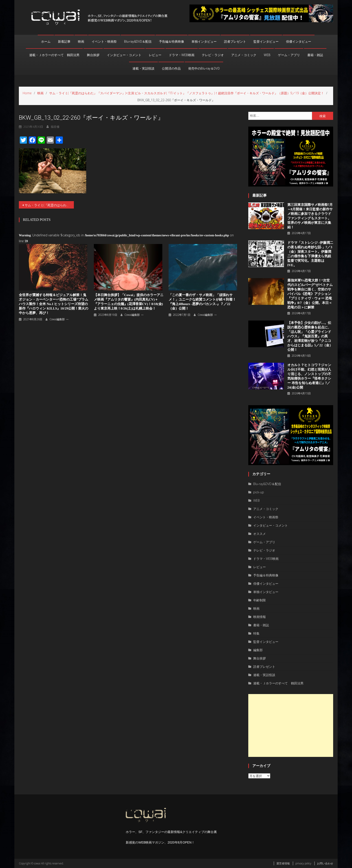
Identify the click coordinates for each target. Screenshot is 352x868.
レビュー (155, 55)
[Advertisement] (291, 725)
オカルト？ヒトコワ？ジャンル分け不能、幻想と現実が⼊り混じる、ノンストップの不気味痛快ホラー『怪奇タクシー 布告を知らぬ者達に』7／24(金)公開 (309, 376)
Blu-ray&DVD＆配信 (138, 42)
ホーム (46, 42)
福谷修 (55, 127)
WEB (267, 55)
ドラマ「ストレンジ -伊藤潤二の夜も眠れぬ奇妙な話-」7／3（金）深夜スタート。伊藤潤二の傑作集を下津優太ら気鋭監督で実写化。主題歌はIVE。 (310, 254)
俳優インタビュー (299, 42)
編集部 (258, 650)
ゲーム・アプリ (289, 55)
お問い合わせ (325, 863)
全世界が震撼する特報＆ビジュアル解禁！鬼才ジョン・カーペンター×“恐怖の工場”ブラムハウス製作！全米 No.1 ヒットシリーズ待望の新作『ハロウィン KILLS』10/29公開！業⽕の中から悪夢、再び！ (54, 304)
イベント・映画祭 (104, 42)
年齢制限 (260, 600)
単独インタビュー (204, 42)
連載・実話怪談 (143, 68)
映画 (81, 42)
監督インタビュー (266, 42)
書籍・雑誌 (315, 55)
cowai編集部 (57, 319)
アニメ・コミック (244, 55)
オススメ (260, 534)
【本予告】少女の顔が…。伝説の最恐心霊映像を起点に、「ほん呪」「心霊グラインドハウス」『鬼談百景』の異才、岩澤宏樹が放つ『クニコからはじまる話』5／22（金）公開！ (310, 336)
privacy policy (303, 863)
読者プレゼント (235, 42)
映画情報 (260, 617)
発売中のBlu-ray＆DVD (204, 68)
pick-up (259, 492)
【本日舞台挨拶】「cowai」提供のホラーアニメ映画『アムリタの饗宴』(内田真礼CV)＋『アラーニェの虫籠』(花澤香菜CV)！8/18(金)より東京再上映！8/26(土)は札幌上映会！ (129, 302)
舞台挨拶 (93, 55)
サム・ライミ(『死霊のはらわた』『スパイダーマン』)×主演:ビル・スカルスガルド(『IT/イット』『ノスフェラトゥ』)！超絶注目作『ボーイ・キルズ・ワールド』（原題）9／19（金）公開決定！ (49, 205)
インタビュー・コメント (124, 55)
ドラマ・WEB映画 (182, 55)
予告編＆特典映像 (172, 42)
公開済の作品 (171, 68)
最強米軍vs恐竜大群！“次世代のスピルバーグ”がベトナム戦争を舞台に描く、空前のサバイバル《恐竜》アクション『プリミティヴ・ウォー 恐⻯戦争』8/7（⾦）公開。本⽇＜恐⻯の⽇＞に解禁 (310, 294)
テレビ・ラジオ (213, 55)
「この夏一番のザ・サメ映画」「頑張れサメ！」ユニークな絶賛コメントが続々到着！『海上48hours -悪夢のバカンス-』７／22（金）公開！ (202, 302)
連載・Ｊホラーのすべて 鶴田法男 (54, 55)
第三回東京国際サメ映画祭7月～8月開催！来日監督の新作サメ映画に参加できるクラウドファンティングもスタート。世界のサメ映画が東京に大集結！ (310, 216)
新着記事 (64, 42)
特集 (256, 633)
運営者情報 (283, 863)
